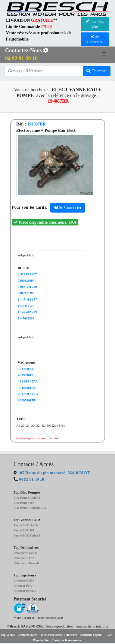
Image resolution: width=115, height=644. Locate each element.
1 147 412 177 (27, 299)
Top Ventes (8, 635)
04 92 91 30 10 (32, 479)
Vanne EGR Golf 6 (26, 525)
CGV (109, 635)
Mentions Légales (91, 635)
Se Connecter (68, 208)
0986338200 (26, 293)
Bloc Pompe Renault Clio (30, 508)
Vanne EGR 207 (24, 530)
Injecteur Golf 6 (24, 581)
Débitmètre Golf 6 (25, 553)
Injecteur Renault (25, 591)
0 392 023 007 (27, 274)
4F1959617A (27, 388)
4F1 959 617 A (28, 381)
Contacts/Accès (28, 635)
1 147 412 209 (27, 312)
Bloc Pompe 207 (24, 503)
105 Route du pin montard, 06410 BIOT (53, 473)
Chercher (97, 71)
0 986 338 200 (27, 287)
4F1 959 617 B (28, 394)
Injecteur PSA (23, 586)
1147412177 (26, 306)
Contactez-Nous (27, 54)
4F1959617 (25, 375)
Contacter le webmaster (67, 640)
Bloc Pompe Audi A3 (27, 498)
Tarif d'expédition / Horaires (59, 635)
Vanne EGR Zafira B (27, 535)
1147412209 (26, 318)
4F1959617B (26, 400)
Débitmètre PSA (24, 558)
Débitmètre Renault (26, 563)
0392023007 (26, 280)
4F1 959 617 (26, 369)
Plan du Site (41, 640)
